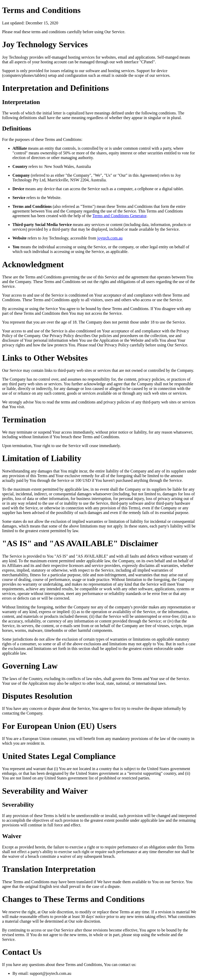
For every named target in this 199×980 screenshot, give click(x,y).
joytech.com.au (110, 238)
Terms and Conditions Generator (119, 216)
